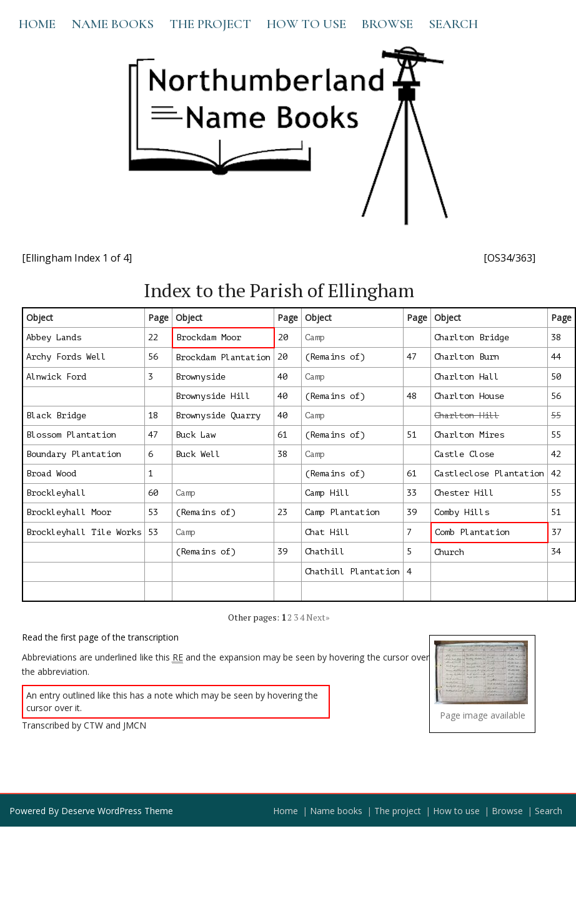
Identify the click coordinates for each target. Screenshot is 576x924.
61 (282, 435)
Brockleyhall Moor (69, 512)
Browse (387, 24)
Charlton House (469, 396)
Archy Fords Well (66, 357)
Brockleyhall (56, 493)
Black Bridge (56, 415)
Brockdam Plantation (223, 357)
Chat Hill (327, 532)
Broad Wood (51, 474)
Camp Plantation (342, 512)
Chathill (325, 552)
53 (153, 512)
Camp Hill (327, 493)
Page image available (483, 715)
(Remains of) (335, 357)
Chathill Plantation (352, 572)
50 (556, 377)
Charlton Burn (467, 357)
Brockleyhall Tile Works (84, 532)
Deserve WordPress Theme (117, 811)
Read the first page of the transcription (100, 637)
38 (556, 337)
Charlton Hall (467, 377)
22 (153, 337)
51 (412, 435)
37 (557, 532)
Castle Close (464, 454)
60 (153, 493)
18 (153, 415)
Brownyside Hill (213, 396)
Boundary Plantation (74, 454)
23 (282, 512)
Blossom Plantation (71, 435)
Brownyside (201, 377)
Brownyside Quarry (218, 415)
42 (556, 454)
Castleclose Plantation (489, 474)
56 (153, 357)
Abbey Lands (54, 337)
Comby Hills (462, 512)
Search (453, 24)
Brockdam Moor (209, 337)
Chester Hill (464, 493)
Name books (112, 24)
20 (283, 337)
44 (556, 357)
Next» (318, 617)
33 (412, 493)
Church (449, 552)
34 (556, 552)
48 (412, 396)
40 (282, 377)
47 (412, 357)
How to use (306, 24)
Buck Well (198, 454)
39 (412, 512)
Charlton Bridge (472, 337)
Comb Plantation (472, 532)
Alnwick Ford (56, 377)
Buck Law (196, 435)
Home (37, 24)
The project (210, 24)
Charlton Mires (469, 435)
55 (556, 435)
